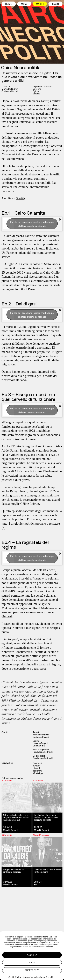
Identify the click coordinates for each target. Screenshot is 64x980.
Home (9, 4)
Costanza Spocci (10, 91)
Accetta (32, 955)
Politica (36, 94)
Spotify (21, 198)
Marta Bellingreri (10, 89)
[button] (62, 934)
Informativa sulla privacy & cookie (38, 977)
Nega (32, 963)
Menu (24, 4)
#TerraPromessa (41, 835)
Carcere (37, 89)
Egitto (36, 91)
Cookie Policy (15, 977)
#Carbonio (7, 781)
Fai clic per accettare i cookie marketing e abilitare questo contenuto (32, 224)
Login (55, 4)
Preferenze (32, 970)
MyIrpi (40, 4)
